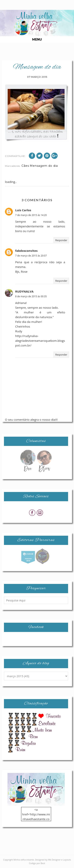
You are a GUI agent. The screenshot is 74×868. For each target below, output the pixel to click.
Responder (61, 240)
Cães (25, 166)
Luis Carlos (23, 210)
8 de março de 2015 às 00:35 (31, 296)
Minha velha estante (24, 860)
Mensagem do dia (44, 166)
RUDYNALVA (24, 291)
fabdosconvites (26, 251)
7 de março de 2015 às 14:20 (31, 215)
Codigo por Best (37, 863)
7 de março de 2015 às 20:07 (31, 256)
